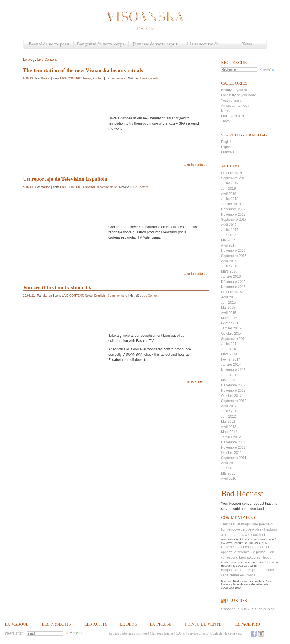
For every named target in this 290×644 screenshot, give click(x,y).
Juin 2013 (228, 375)
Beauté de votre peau (48, 44)
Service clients (198, 633)
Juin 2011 (228, 468)
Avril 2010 (229, 479)
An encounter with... (236, 106)
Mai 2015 (228, 308)
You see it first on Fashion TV (58, 288)
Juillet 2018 (230, 199)
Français (228, 152)
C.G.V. (181, 633)
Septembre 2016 (234, 256)
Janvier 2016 (231, 277)
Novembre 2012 (233, 390)
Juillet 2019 (230, 183)
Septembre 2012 (234, 401)
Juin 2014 (228, 349)
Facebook (254, 633)
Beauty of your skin (236, 90)
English (227, 142)
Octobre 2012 (231, 396)
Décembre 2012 (233, 385)
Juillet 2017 (230, 230)
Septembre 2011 (234, 458)
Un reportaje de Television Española (65, 179)
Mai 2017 (228, 240)
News (247, 44)
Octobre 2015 (231, 292)
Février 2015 (231, 323)
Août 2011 (229, 463)
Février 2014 (231, 359)
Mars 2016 (229, 271)
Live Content (47, 60)
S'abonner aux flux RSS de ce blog (248, 609)
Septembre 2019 (234, 178)
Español (227, 147)
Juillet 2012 (230, 411)
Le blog (29, 60)
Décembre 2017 (233, 209)
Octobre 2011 (231, 453)
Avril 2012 (229, 427)
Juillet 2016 (230, 266)
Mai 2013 (228, 380)
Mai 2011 (228, 473)
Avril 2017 (229, 245)
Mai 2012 (228, 422)
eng (232, 633)
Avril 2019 (229, 194)
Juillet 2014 (230, 344)
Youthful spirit (231, 100)
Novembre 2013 (233, 370)
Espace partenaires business (128, 633)
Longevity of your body (238, 95)
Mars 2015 (229, 318)
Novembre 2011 (233, 447)
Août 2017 (229, 225)
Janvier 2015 (231, 328)
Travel (226, 121)
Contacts (216, 633)
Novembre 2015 (233, 287)
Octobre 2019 (231, 173)
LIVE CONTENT (233, 116)
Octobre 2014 (231, 334)
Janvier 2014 (231, 365)
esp (240, 633)
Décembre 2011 (233, 442)
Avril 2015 (229, 313)
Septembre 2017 (234, 220)
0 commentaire (116, 78)
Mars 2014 (229, 354)
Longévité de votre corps (101, 44)
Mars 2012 (229, 432)
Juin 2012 (228, 416)
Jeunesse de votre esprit (155, 44)
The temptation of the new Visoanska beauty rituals (83, 70)
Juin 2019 (228, 188)
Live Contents (149, 78)
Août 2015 (229, 297)
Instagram (261, 633)
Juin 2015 (228, 302)
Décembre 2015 (233, 282)
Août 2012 (229, 406)
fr (226, 633)
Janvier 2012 (231, 437)
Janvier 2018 (231, 204)
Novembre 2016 (233, 251)
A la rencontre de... (205, 44)
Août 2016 (229, 261)
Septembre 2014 (234, 339)
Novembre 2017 (233, 214)
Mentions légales (162, 633)
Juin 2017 (228, 235)
